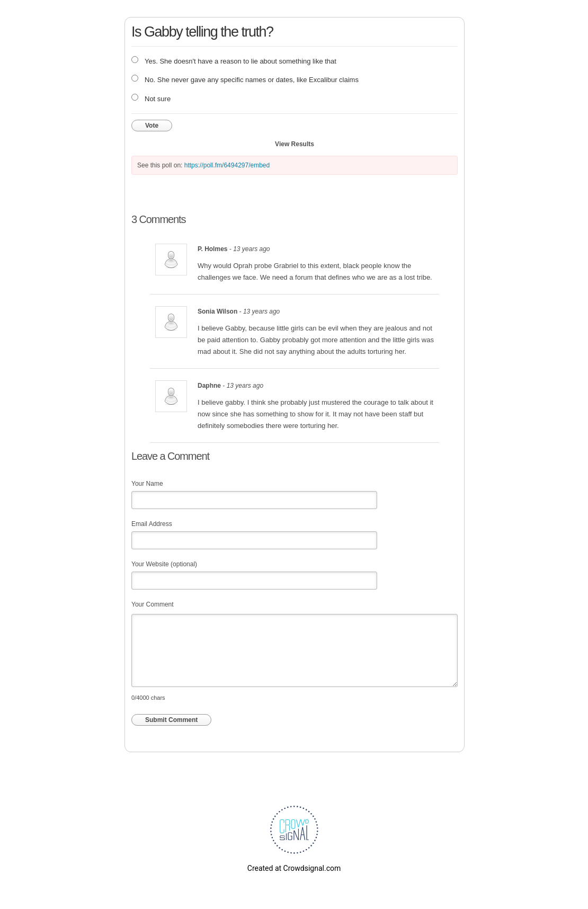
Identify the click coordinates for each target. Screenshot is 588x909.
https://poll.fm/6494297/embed (227, 165)
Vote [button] (152, 126)
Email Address (152, 524)
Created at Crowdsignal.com (294, 868)
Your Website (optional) (164, 564)
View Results (295, 144)
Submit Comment (171, 720)
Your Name (147, 484)
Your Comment (153, 604)
